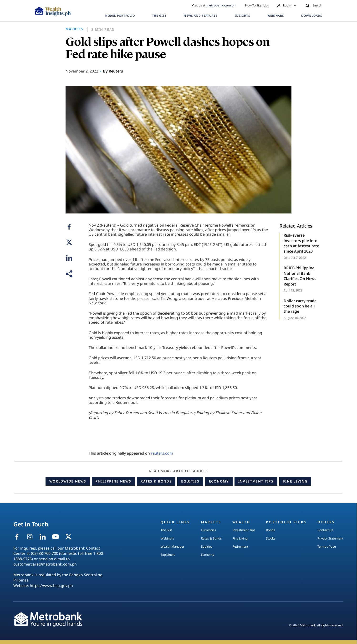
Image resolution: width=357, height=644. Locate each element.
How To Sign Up (256, 5)
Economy (219, 481)
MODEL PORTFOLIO (120, 16)
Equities (190, 481)
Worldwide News (68, 481)
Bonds (270, 530)
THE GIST (159, 16)
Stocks (271, 538)
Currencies (208, 530)
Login (287, 5)
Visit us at (214, 5)
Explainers (168, 555)
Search (314, 5)
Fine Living (295, 481)
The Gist (166, 530)
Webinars (167, 538)
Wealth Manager (172, 546)
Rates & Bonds (156, 481)
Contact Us (325, 530)
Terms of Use (327, 546)
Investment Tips (256, 481)
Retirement (240, 546)
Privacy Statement (330, 538)
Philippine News (113, 481)
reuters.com (162, 453)
